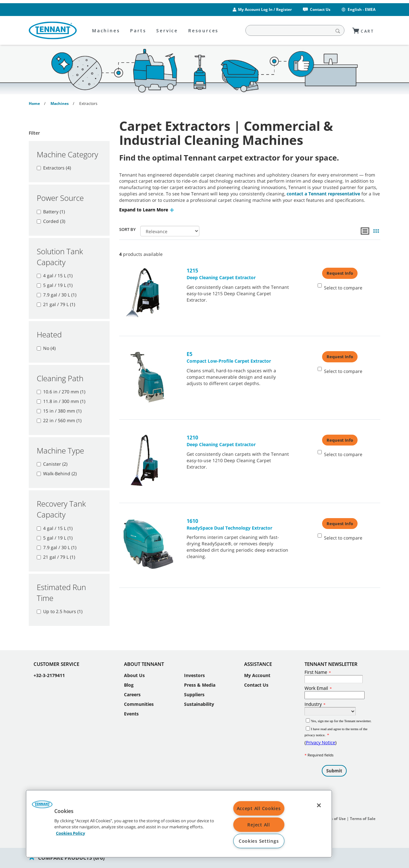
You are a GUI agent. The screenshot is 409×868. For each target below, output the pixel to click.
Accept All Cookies (259, 808)
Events (131, 707)
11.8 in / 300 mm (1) (61, 401)
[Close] (319, 805)
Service (167, 31)
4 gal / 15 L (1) (55, 276)
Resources (203, 31)
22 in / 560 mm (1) (59, 420)
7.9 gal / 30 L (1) (57, 295)
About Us (134, 669)
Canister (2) (52, 464)
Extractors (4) (54, 168)
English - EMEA (358, 9)
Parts (138, 31)
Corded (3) (51, 221)
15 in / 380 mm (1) (59, 411)
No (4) (46, 348)
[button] (147, 210)
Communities (139, 698)
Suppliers (194, 688)
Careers (132, 688)
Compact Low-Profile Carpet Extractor (238, 357)
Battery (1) (51, 212)
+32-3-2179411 (49, 669)
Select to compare (340, 287)
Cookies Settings (259, 841)
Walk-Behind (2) (57, 473)
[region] (179, 824)
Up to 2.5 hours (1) (60, 611)
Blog (129, 679)
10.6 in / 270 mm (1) (61, 392)
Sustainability (199, 698)
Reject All (259, 825)
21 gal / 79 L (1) (56, 304)
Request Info (340, 273)
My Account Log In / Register (265, 9)
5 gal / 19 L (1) (55, 285)
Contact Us (316, 9)
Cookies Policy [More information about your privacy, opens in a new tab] (70, 833)
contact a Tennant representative (323, 194)
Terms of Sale (363, 812)
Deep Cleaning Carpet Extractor (238, 274)
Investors (194, 669)
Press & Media (200, 679)
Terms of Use (333, 812)
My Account (257, 669)
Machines (106, 31)
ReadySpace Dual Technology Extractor (238, 524)
